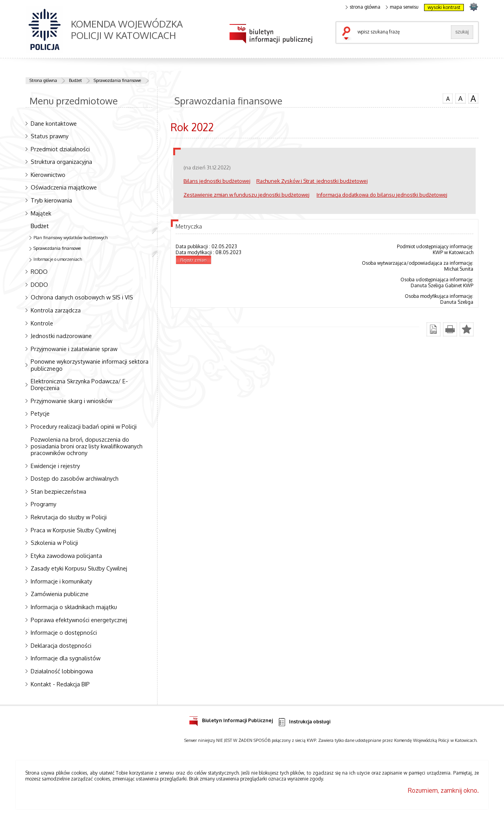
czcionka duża (473, 98)
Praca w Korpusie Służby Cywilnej (73, 530)
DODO (39, 284)
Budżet (75, 80)
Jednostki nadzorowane (61, 336)
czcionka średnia (460, 98)
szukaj (348, 34)
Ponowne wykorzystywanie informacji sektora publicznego (90, 365)
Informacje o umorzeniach (58, 259)
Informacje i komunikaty (61, 581)
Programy (44, 504)
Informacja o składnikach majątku (74, 607)
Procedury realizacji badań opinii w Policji (84, 426)
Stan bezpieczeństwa (58, 491)
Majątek (41, 213)
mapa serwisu (402, 7)
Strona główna (43, 80)
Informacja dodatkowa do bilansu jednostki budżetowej (382, 194)
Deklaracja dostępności (61, 645)
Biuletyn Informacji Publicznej (231, 719)
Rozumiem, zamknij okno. (443, 790)
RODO (39, 271)
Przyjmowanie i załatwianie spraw (74, 349)
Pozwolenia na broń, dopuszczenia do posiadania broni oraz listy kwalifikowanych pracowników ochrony (87, 446)
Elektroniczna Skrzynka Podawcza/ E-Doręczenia (79, 384)
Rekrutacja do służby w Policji (69, 517)
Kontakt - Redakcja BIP (60, 684)
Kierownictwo (48, 175)
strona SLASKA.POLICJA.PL (473, 7)
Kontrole (42, 323)
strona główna (363, 7)
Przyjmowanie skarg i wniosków (71, 401)
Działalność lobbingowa (62, 671)
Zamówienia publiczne (60, 594)
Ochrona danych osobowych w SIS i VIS (82, 297)
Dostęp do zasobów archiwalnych (75, 478)
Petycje (40, 413)
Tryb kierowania (51, 200)
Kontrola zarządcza (56, 310)
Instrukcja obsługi (304, 722)
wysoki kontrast (444, 7)
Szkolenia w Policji (54, 543)
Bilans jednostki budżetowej (217, 181)
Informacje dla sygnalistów (66, 658)
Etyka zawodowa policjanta (66, 556)
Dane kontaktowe (54, 123)
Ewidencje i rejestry (55, 466)
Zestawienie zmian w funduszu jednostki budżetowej (246, 194)
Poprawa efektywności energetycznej (79, 620)
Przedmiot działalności (60, 149)
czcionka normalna (448, 98)
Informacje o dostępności (64, 632)
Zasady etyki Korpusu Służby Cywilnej (79, 568)
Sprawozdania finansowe (117, 80)
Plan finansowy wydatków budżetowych (70, 238)
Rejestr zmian (194, 260)
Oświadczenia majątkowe (64, 187)
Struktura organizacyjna (61, 162)
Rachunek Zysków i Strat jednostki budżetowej (312, 181)
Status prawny (50, 136)
